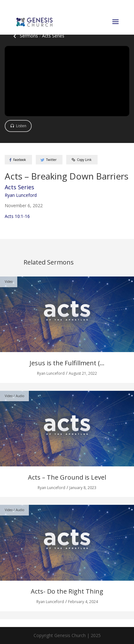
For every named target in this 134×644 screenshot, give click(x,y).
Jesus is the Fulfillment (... (67, 363)
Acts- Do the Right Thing (67, 591)
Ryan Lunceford (21, 195)
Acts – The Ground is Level (67, 477)
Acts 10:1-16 (17, 216)
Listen (21, 126)
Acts (53, 36)
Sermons (24, 36)
